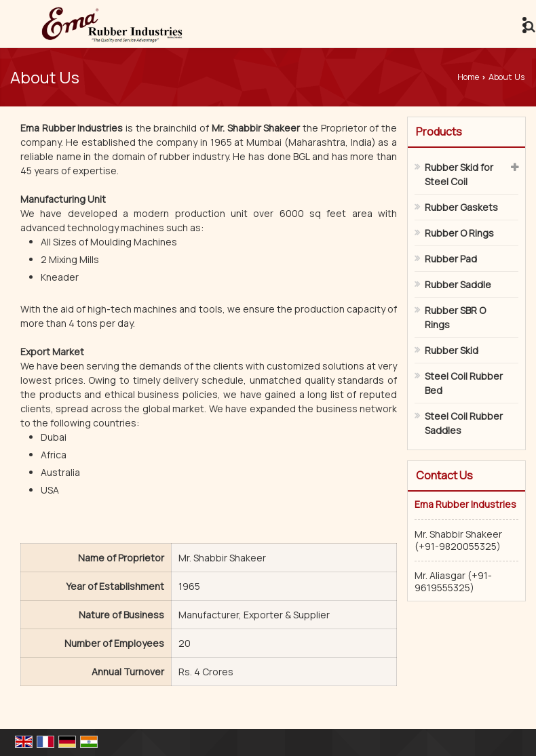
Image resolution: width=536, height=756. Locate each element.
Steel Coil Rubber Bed (464, 383)
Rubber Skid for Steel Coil (459, 174)
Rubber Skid (452, 350)
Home (468, 77)
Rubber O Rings (459, 233)
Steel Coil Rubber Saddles (464, 423)
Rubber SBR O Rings (455, 317)
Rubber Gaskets (461, 207)
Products (439, 132)
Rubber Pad (451, 259)
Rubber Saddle (458, 284)
